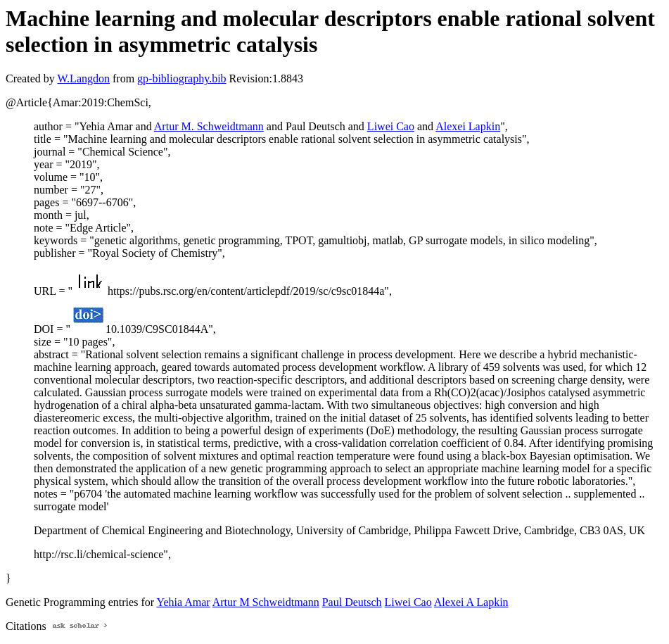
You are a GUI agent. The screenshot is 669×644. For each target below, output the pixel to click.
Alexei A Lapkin (471, 602)
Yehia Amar (183, 602)
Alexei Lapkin (468, 126)
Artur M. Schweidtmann (209, 126)
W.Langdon (83, 78)
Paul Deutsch (352, 602)
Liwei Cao (391, 126)
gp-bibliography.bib (182, 78)
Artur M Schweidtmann (266, 602)
